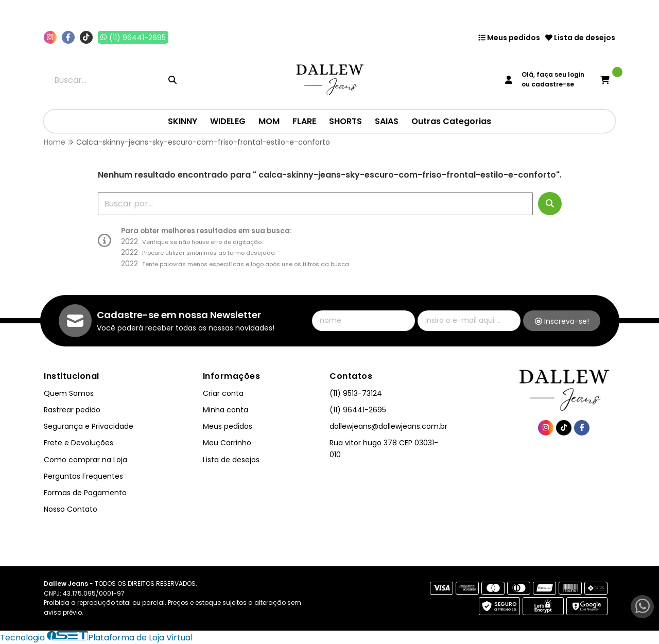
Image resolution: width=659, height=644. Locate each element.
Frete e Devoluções (79, 443)
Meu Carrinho (227, 443)
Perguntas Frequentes (83, 476)
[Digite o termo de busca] (103, 80)
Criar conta (223, 393)
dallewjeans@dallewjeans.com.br (388, 426)
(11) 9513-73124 (356, 393)
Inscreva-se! (562, 321)
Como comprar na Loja (85, 460)
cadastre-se (553, 84)
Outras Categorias (451, 121)
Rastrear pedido (72, 410)
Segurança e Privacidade (89, 426)
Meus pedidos (509, 38)
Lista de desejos (580, 38)
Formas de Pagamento (85, 493)
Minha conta (226, 410)
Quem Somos (69, 393)
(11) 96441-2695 (358, 410)
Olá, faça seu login (553, 74)
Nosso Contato (71, 509)
